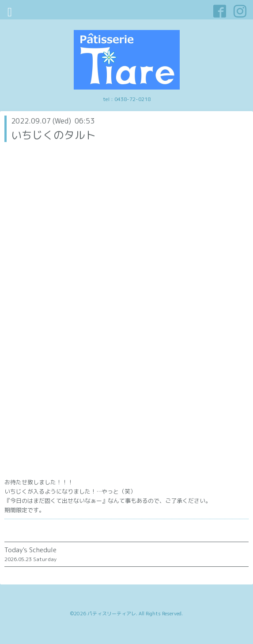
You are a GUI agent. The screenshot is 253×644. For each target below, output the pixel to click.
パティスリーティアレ (112, 614)
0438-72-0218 (132, 99)
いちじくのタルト (53, 135)
